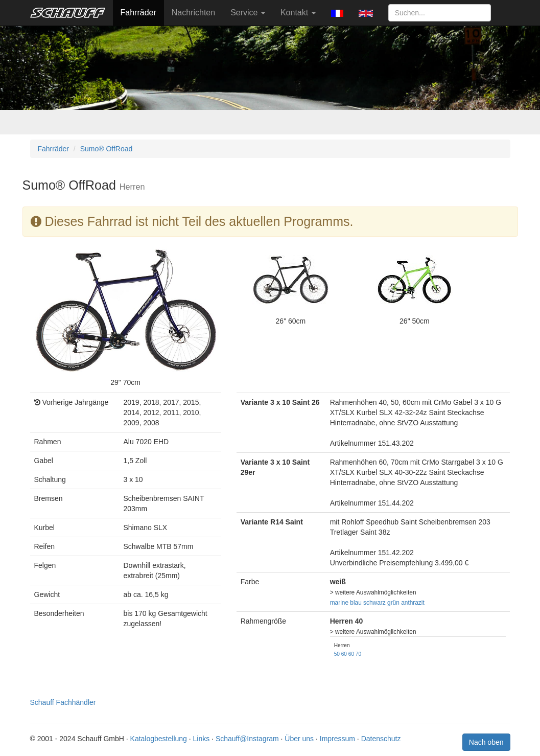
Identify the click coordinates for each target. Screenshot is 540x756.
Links (202, 739)
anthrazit (413, 603)
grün (393, 603)
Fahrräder (138, 13)
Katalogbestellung (159, 739)
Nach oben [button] (486, 742)
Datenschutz (381, 739)
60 (344, 654)
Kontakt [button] (298, 13)
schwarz (374, 603)
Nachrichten (193, 13)
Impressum (337, 739)
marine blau (346, 603)
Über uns (299, 739)
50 (337, 654)
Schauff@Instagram (247, 739)
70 (358, 654)
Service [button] (248, 13)
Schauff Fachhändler (63, 702)
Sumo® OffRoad (107, 149)
